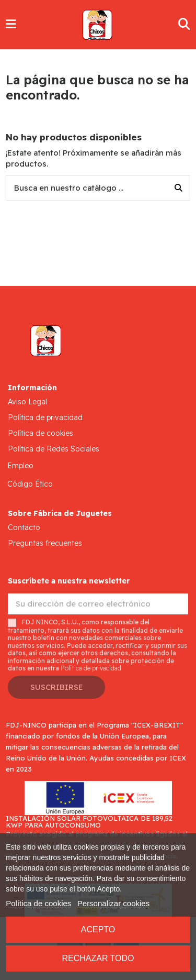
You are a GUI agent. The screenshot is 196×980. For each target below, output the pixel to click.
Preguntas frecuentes (45, 543)
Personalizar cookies (113, 903)
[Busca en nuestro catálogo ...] (178, 188)
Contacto (24, 527)
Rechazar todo (98, 958)
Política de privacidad (45, 417)
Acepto (98, 929)
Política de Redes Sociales (54, 449)
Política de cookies (41, 433)
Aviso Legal (27, 402)
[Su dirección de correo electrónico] (98, 604)
